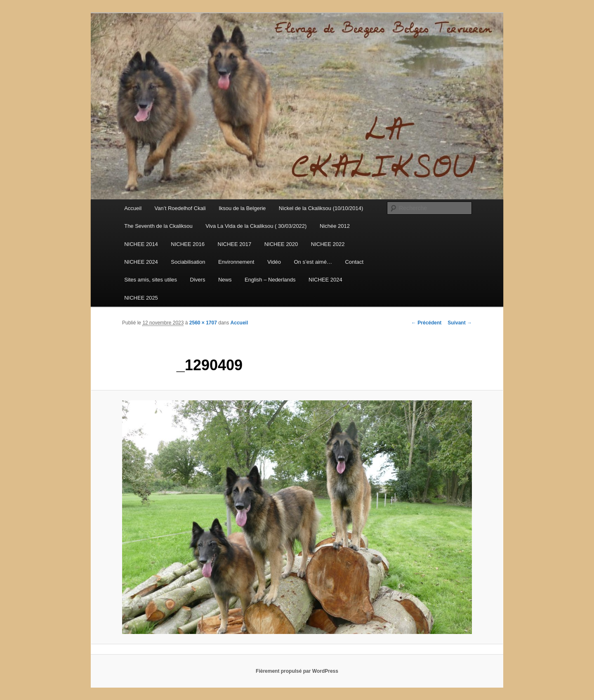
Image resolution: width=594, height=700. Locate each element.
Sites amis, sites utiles (151, 280)
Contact (354, 262)
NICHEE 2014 (141, 244)
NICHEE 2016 (188, 244)
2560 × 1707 (203, 323)
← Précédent (426, 323)
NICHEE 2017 (235, 244)
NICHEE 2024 (141, 262)
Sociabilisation (188, 262)
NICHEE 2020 (281, 244)
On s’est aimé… (313, 262)
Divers (198, 280)
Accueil (133, 208)
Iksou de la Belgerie (242, 208)
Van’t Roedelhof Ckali (180, 208)
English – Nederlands (270, 280)
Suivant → (460, 323)
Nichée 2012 (335, 226)
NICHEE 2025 (141, 298)
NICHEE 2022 (328, 244)
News (225, 280)
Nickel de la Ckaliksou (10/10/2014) (321, 208)
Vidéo (274, 262)
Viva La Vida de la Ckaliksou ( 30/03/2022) (256, 226)
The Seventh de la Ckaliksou (158, 226)
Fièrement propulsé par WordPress (297, 671)
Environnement (236, 262)
